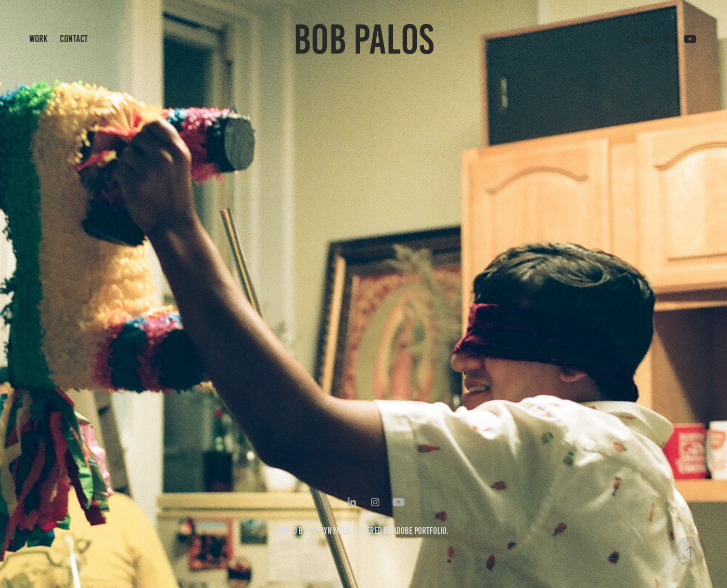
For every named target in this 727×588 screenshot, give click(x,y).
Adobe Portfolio (420, 531)
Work (38, 39)
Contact (74, 39)
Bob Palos (364, 39)
